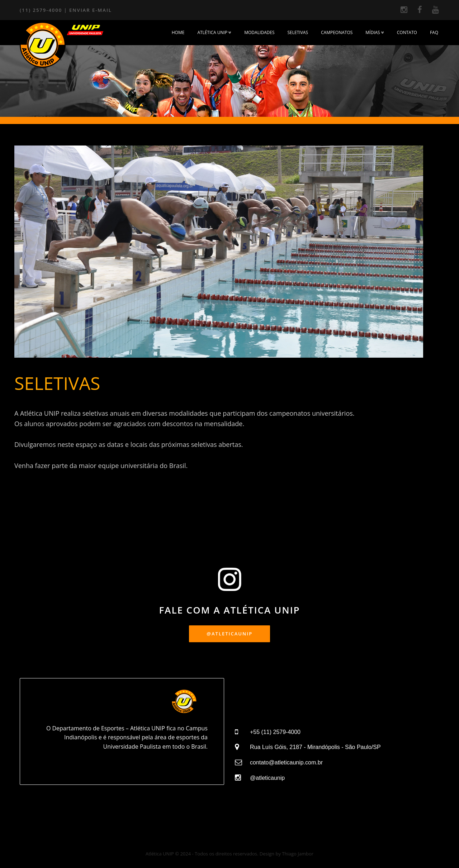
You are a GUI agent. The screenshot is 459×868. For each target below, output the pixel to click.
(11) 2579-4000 (41, 10)
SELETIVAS (298, 32)
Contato (407, 32)
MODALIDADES (259, 32)
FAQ (434, 32)
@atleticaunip (267, 778)
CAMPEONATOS (337, 32)
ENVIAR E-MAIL (91, 10)
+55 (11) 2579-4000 (275, 732)
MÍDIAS (375, 32)
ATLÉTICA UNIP (214, 32)
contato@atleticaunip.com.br (286, 762)
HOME (178, 32)
